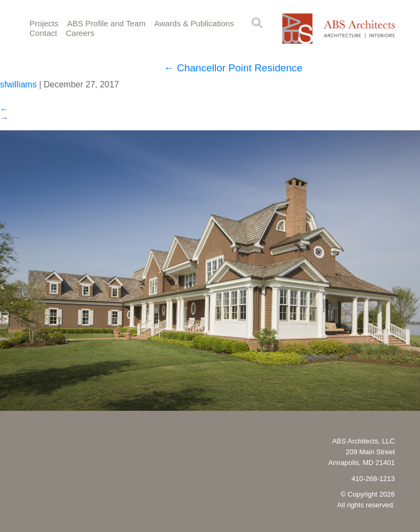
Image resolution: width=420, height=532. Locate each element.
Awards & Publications (194, 23)
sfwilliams (18, 84)
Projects (44, 23)
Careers (80, 33)
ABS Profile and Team (106, 23)
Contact (43, 33)
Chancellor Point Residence (233, 68)
